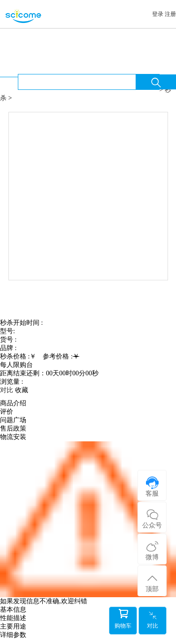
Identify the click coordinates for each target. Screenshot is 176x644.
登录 (158, 14)
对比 (153, 620)
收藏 (22, 390)
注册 (170, 14)
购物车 (123, 619)
